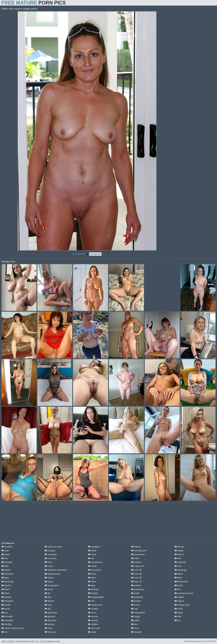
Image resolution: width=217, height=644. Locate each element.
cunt (48, 562)
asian (6, 554)
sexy (135, 628)
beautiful (7, 574)
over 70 (136, 582)
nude (92, 632)
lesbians (93, 589)
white (179, 613)
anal (5, 551)
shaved (136, 632)
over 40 (136, 570)
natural (93, 620)
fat (47, 593)
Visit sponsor (95, 254)
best (5, 578)
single (179, 551)
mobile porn (95, 605)
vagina (179, 601)
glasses (50, 617)
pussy (135, 605)
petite (135, 593)
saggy (136, 617)
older (135, 558)
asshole (7, 562)
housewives (95, 562)
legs (91, 585)
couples (50, 551)
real (134, 609)
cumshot (50, 558)
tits (177, 589)
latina (92, 582)
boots (6, 609)
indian (92, 566)
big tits (6, 585)
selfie (135, 620)
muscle (93, 617)
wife (178, 617)
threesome (181, 582)
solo (178, 566)
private (136, 601)
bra (5, 613)
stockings (181, 570)
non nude (94, 628)
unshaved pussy (184, 593)
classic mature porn (13, 628)
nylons (136, 547)
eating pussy (52, 574)
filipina (49, 601)
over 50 (136, 574)
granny (49, 624)
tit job (179, 585)
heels (92, 551)
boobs (6, 605)
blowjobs (7, 601)
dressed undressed (56, 570)
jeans (92, 574)
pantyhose (138, 589)
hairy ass (51, 632)
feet (48, 597)
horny (92, 554)
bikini (5, 589)
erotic (49, 582)
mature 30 (138, 566)
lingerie (93, 593)
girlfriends (51, 613)
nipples (93, 624)
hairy (49, 628)
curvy (49, 566)
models (93, 609)
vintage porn (182, 605)
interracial (94, 570)
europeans (51, 585)
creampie (51, 554)
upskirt (179, 597)
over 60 (136, 578)
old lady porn (139, 551)
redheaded (138, 613)
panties (136, 585)
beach (6, 570)
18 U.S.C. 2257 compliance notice (46, 641)
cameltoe (7, 620)
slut (178, 558)
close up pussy (53, 547)
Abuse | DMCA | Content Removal (16, 641)
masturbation (96, 597)
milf (91, 601)
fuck (48, 605)
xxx (178, 620)
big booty (7, 582)
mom (92, 613)
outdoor (136, 562)
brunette (7, 617)
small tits (180, 562)
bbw (5, 566)
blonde (6, 597)
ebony (49, 578)
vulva (179, 609)
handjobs (94, 547)
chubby (7, 624)
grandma (51, 620)
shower (179, 547)
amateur (7, 547)
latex (92, 578)
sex (134, 624)
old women (138, 554)
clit (4, 632)
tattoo (179, 574)
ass (5, 558)
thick (178, 578)
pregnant (137, 597)
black (6, 593)
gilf (48, 609)
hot (91, 558)
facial (49, 589)
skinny (179, 554)
